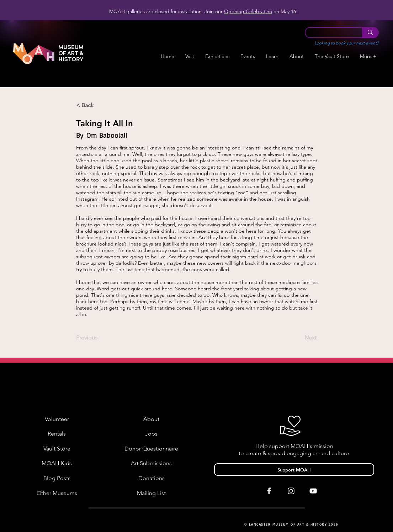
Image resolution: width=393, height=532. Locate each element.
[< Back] (100, 105)
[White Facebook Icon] (269, 491)
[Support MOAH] (294, 470)
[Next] (299, 338)
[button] (217, 56)
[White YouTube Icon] (313, 491)
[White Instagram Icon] (291, 491)
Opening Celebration (248, 11)
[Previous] (100, 338)
